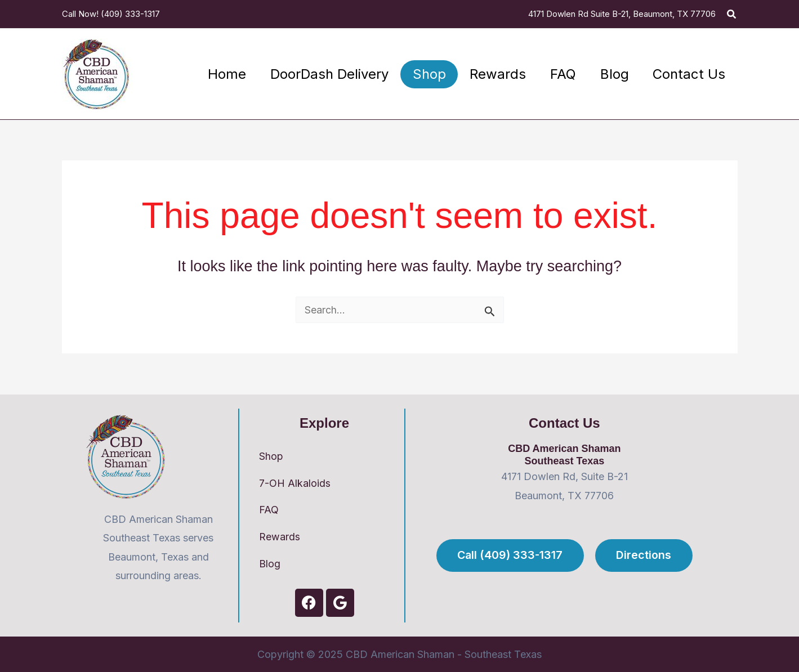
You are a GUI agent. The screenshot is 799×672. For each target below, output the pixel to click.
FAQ (269, 510)
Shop (271, 456)
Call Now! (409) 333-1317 (111, 14)
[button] (732, 14)
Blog (270, 564)
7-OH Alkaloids (295, 483)
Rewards (280, 537)
